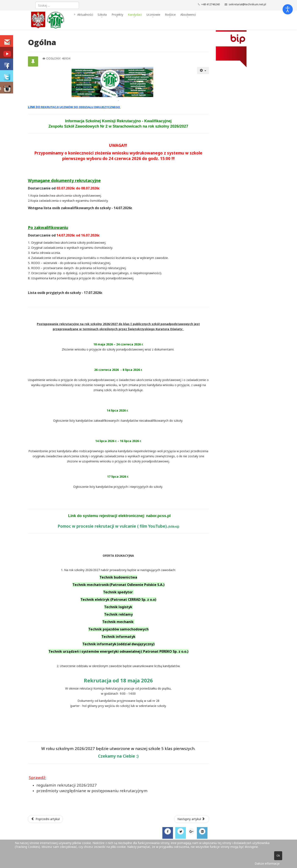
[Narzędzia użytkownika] (203, 71)
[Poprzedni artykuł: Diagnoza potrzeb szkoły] (46, 819)
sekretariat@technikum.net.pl (247, 4)
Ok (278, 856)
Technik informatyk (118, 637)
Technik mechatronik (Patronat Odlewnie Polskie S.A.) (118, 585)
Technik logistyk (118, 607)
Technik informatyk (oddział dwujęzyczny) (118, 644)
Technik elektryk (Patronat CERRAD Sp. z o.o (118, 600)
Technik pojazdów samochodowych (118, 629)
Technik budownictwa (118, 577)
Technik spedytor (118, 592)
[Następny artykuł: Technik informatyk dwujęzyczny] (192, 819)
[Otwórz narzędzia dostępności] (288, 9)
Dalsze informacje (267, 863)
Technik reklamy (118, 614)
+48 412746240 (211, 4)
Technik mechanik (118, 622)
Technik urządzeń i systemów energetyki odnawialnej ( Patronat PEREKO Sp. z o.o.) (118, 651)
